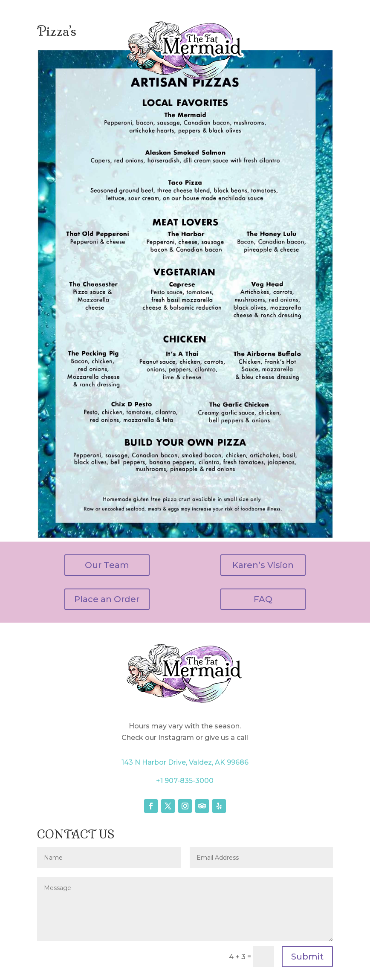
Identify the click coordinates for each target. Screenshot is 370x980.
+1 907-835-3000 (185, 781)
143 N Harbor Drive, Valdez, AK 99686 (185, 762)
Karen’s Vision (263, 565)
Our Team (107, 565)
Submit (307, 957)
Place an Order (107, 599)
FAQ (263, 599)
